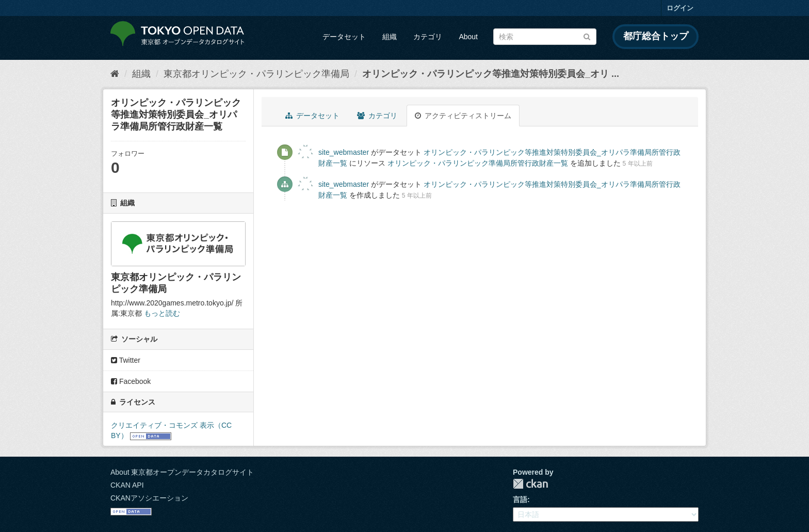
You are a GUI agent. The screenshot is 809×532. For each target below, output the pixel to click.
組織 (390, 37)
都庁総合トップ (656, 36)
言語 (520, 499)
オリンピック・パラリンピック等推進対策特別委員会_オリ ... (491, 74)
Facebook (131, 381)
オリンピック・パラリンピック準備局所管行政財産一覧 (478, 163)
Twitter (126, 360)
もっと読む (162, 313)
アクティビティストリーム (463, 116)
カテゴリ (428, 37)
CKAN (530, 484)
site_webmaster (344, 152)
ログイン (680, 8)
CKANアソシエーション (149, 498)
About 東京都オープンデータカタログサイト (182, 472)
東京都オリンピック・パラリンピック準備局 (256, 74)
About (468, 37)
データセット (344, 37)
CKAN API (127, 485)
